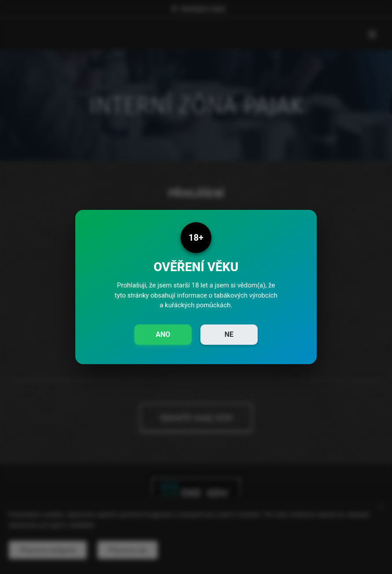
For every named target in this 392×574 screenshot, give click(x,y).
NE (229, 334)
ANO (163, 334)
